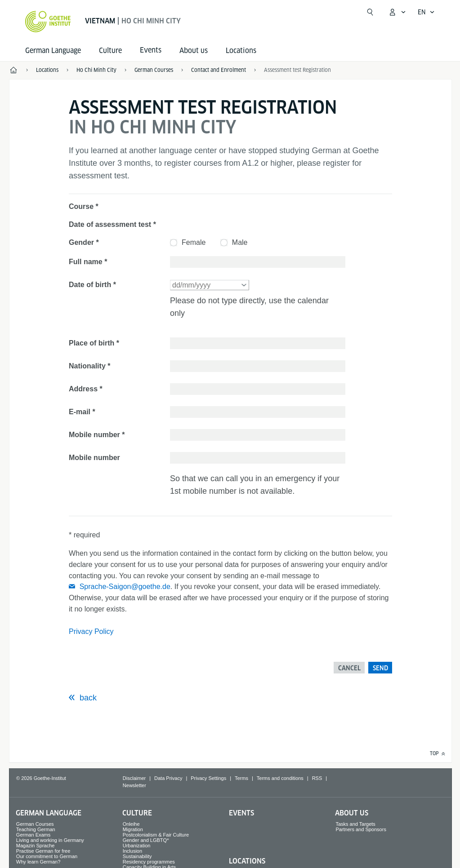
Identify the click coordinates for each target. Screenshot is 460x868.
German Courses (35, 824)
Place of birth (92, 343)
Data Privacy (168, 778)
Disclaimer (134, 778)
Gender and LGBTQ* (146, 840)
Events (241, 813)
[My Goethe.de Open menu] (397, 12)
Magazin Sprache (36, 846)
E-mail (80, 412)
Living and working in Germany (50, 840)
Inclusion (132, 851)
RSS (317, 778)
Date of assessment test (110, 224)
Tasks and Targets (355, 824)
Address (83, 389)
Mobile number (94, 435)
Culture (110, 51)
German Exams (33, 835)
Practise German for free (43, 851)
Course (81, 206)
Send (380, 668)
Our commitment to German (47, 856)
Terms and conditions (280, 778)
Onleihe (131, 824)
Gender (81, 242)
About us (194, 51)
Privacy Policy (91, 631)
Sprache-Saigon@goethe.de (125, 587)
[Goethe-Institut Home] (48, 22)
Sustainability (137, 856)
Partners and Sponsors (361, 829)
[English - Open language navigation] (426, 12)
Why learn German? (38, 862)
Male (240, 242)
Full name (86, 262)
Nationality (87, 366)
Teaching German (36, 829)
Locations (241, 51)
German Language (53, 51)
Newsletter (134, 785)
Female (194, 242)
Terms (241, 778)
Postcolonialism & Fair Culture (156, 835)
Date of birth (90, 285)
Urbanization (137, 846)
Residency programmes (149, 862)
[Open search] (370, 12)
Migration (133, 829)
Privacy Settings (208, 778)
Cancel (349, 668)
